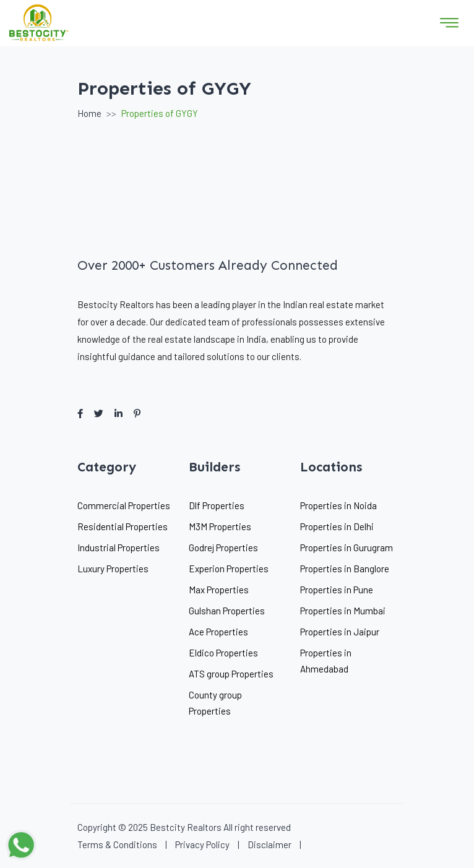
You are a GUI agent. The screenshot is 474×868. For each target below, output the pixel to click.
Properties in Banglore (345, 569)
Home (89, 113)
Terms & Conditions (117, 844)
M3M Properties (220, 526)
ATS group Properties (231, 674)
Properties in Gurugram (347, 548)
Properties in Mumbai (343, 611)
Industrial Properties (118, 548)
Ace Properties (218, 632)
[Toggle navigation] (449, 23)
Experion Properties (229, 569)
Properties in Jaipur (340, 632)
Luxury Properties (113, 569)
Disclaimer (269, 844)
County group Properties (215, 703)
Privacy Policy (202, 844)
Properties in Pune (337, 590)
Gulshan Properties (227, 611)
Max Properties (219, 590)
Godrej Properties (223, 548)
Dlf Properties (217, 505)
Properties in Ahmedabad (326, 661)
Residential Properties (123, 526)
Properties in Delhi (337, 526)
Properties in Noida (338, 505)
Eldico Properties (223, 653)
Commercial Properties (124, 505)
